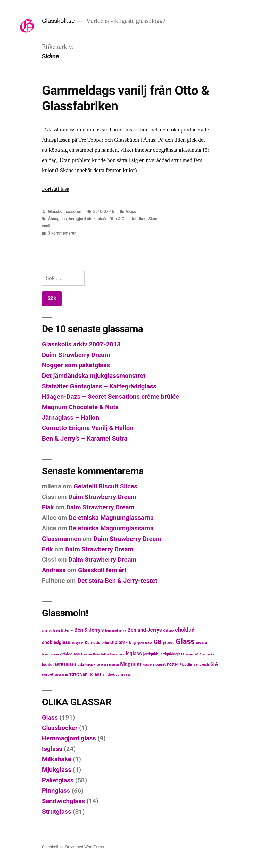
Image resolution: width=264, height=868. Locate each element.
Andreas (54, 570)
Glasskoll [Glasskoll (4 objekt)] (202, 643)
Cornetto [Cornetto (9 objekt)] (93, 643)
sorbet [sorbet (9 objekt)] (47, 674)
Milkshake (56, 759)
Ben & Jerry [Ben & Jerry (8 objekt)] (63, 630)
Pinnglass (56, 790)
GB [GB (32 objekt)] (158, 642)
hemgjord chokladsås (88, 219)
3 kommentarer (62, 233)
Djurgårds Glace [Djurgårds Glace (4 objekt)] (142, 643)
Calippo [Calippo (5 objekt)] (168, 631)
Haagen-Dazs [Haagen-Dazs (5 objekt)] (90, 654)
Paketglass (58, 780)
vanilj (47, 226)
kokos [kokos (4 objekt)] (189, 654)
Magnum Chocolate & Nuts (80, 407)
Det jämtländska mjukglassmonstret (93, 376)
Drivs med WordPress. (85, 847)
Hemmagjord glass (69, 738)
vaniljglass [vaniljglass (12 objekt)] (91, 674)
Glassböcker (60, 728)
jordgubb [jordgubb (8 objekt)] (151, 654)
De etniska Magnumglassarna (111, 518)
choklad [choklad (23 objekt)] (185, 630)
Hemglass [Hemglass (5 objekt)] (117, 654)
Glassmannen (61, 539)
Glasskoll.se (58, 21)
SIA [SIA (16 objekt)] (214, 664)
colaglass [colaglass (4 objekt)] (78, 643)
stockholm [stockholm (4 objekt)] (61, 675)
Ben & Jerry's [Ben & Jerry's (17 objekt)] (89, 630)
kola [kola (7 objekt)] (198, 654)
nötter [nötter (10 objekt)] (173, 664)
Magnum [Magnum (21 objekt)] (131, 664)
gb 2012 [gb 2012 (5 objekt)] (169, 643)
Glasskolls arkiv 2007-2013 (81, 344)
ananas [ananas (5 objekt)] (47, 631)
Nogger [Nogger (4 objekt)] (147, 665)
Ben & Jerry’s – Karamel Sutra (85, 438)
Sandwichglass (63, 801)
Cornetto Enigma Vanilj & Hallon (88, 428)
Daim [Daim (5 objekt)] (105, 643)
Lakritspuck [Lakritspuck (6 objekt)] (86, 664)
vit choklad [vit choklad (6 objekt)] (111, 674)
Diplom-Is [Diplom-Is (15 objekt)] (121, 642)
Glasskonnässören (65, 212)
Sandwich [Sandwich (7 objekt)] (201, 664)
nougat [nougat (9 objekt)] (159, 664)
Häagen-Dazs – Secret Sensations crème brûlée (110, 396)
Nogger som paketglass (76, 365)
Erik (47, 549)
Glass (131, 212)
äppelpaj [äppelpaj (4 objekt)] (126, 675)
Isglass (52, 749)
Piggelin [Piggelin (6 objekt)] (186, 664)
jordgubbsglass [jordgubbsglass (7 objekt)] (172, 654)
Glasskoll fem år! (102, 570)
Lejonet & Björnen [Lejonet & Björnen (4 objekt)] (108, 665)
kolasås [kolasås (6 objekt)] (208, 654)
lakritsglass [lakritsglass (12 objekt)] (65, 664)
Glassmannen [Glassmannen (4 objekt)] (50, 654)
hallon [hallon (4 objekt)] (105, 654)
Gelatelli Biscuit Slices (105, 486)
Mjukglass (56, 770)
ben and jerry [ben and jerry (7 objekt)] (116, 630)
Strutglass (56, 812)
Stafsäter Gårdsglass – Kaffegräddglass (99, 386)
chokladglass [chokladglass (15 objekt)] (56, 642)
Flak (48, 507)
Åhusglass (57, 219)
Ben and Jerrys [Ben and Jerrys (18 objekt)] (145, 630)
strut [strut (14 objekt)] (74, 674)
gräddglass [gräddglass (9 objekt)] (70, 654)
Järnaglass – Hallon (70, 418)
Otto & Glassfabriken (128, 219)
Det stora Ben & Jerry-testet (117, 581)
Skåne (154, 219)
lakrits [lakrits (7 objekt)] (47, 664)
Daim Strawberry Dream (76, 355)
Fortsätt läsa (60, 189)
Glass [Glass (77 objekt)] (185, 641)
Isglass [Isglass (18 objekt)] (134, 654)
